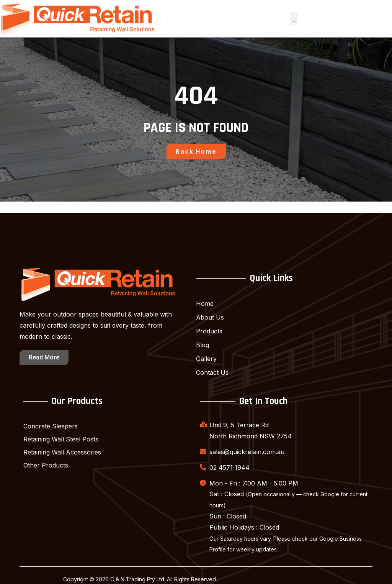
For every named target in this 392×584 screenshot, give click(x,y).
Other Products (46, 465)
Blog (203, 345)
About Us (210, 317)
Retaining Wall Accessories (62, 452)
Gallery (206, 359)
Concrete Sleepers (51, 426)
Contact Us (212, 372)
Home (205, 303)
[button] (294, 19)
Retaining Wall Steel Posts (61, 439)
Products (209, 331)
